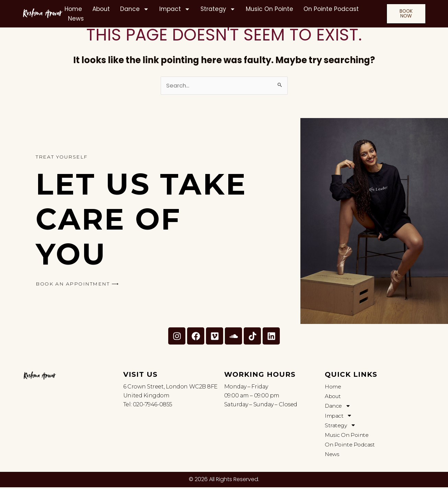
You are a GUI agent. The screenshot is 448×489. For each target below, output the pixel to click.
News (76, 19)
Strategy (218, 9)
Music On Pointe (269, 9)
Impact (175, 9)
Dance (135, 9)
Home (73, 9)
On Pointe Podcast (331, 9)
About (101, 9)
